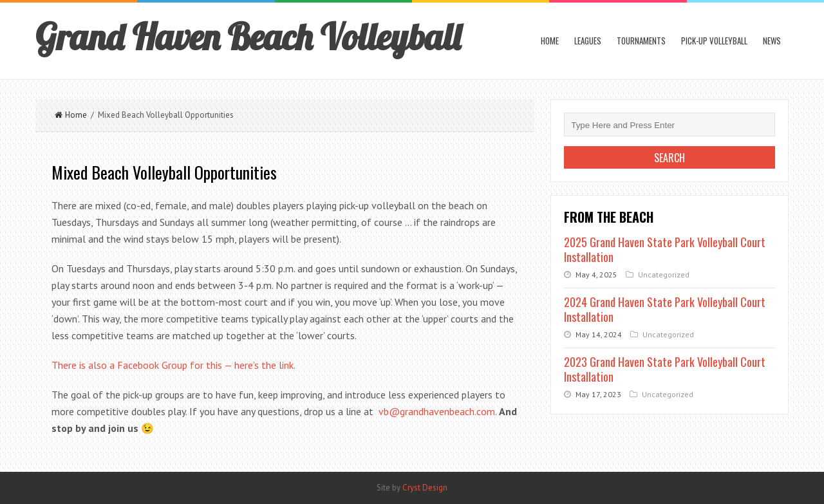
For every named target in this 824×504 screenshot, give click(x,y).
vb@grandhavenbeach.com (437, 411)
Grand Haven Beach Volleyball (248, 37)
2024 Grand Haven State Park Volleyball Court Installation (665, 309)
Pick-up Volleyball (714, 41)
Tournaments (641, 41)
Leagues (588, 41)
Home (550, 41)
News (772, 41)
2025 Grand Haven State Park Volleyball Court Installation (665, 249)
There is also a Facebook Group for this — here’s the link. (173, 365)
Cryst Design (425, 488)
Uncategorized (664, 275)
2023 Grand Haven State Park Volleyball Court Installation (665, 369)
